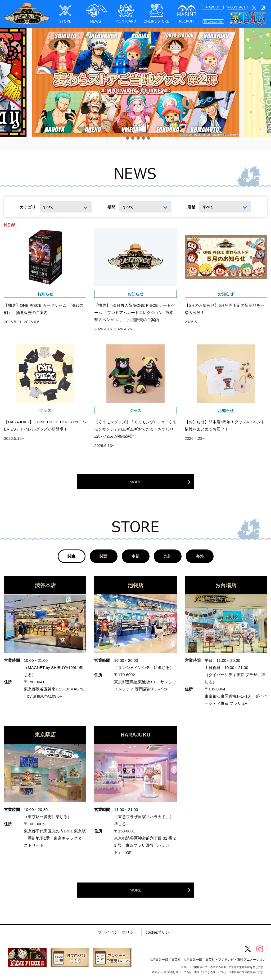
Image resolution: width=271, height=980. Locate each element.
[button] (122, 138)
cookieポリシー (159, 932)
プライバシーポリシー (118, 932)
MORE (136, 482)
